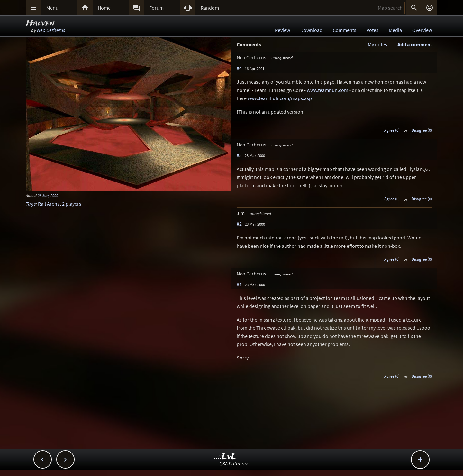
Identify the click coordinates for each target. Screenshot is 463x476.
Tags (31, 204)
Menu (52, 8)
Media (395, 30)
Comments (345, 30)
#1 (239, 284)
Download (311, 30)
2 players (72, 204)
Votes (372, 30)
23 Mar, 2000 (48, 195)
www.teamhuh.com (327, 90)
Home (104, 8)
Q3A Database (234, 463)
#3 (239, 155)
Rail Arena (49, 204)
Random (210, 8)
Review (282, 30)
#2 (239, 224)
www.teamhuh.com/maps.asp (280, 98)
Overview (422, 30)
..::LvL (226, 457)
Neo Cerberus (51, 30)
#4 (239, 68)
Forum (156, 8)
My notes (377, 44)
